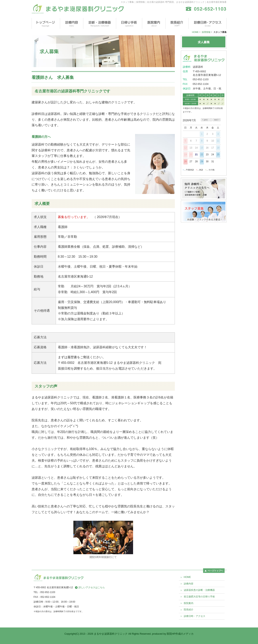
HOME (195, 32)
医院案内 (189, 603)
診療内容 (189, 584)
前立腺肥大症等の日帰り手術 (199, 597)
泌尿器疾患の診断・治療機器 (199, 590)
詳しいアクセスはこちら (92, 587)
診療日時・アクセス (195, 616)
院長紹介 (189, 610)
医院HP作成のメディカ (180, 634)
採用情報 (206, 32)
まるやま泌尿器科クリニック (111, 634)
